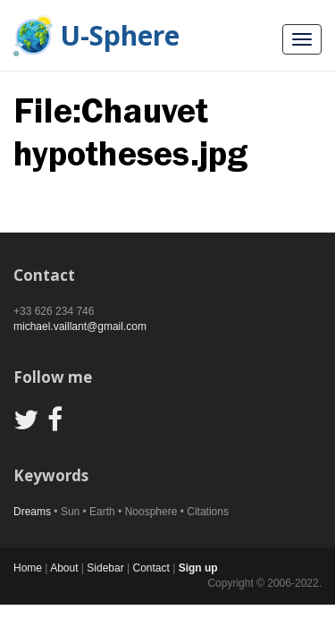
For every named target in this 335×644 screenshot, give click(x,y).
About (64, 568)
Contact (151, 568)
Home (28, 568)
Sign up (198, 568)
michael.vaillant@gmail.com (80, 326)
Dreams (32, 512)
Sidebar (105, 568)
